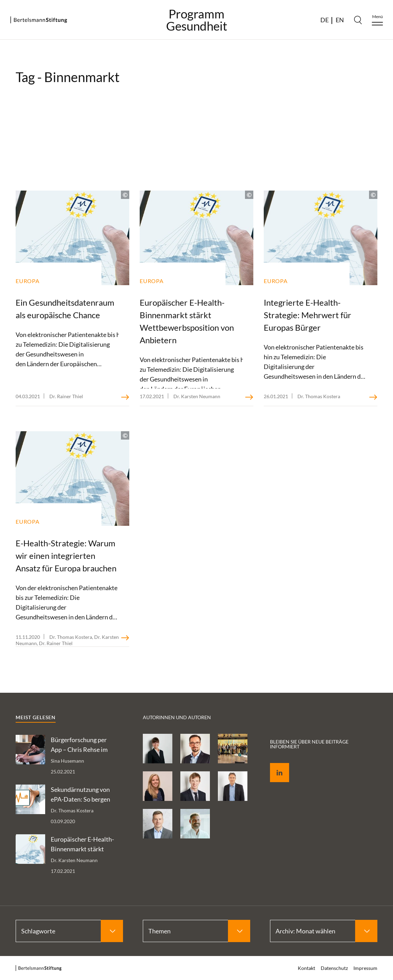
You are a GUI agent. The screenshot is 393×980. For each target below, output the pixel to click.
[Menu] (377, 20)
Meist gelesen (36, 717)
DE (325, 20)
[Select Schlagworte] (69, 931)
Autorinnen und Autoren (177, 717)
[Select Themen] (196, 931)
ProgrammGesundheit (197, 20)
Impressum (365, 968)
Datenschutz (334, 968)
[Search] (358, 20)
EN (340, 20)
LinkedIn (275, 765)
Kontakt (306, 968)
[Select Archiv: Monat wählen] (324, 931)
